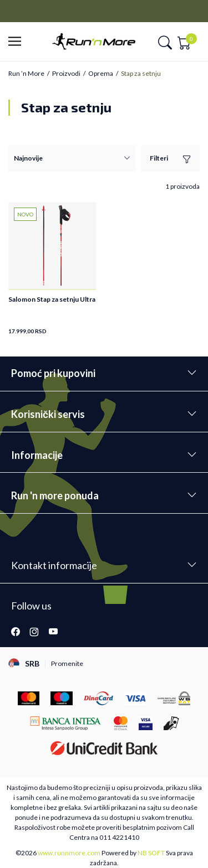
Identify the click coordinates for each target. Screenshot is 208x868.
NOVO (25, 214)
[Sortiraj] (72, 158)
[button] (18, 42)
